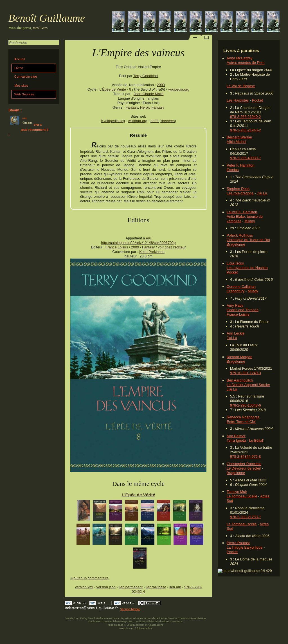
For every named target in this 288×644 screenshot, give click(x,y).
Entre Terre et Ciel (241, 422)
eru (149, 238)
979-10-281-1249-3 (246, 373)
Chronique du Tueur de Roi (248, 240)
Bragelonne (236, 244)
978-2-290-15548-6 (246, 405)
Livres (19, 68)
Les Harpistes (238, 100)
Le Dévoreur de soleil (244, 468)
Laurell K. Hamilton (242, 212)
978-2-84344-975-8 (246, 456)
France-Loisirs (238, 314)
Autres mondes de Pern (246, 63)
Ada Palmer (236, 436)
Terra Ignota (236, 440)
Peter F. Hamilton (240, 165)
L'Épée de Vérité (113, 89)
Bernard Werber (239, 137)
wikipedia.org (179, 89)
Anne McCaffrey (240, 58)
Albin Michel (236, 142)
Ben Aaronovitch (240, 380)
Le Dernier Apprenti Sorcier (248, 385)
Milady (250, 221)
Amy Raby (235, 305)
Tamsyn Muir (237, 492)
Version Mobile (130, 609)
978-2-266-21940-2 (246, 117)
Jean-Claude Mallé (149, 94)
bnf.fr (155, 121)
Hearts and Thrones (243, 310)
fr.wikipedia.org (113, 121)
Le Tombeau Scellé (242, 496)
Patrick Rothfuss (240, 235)
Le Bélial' (256, 440)
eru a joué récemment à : (28, 130)
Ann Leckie (236, 333)
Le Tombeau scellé (242, 524)
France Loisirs (117, 247)
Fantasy (132, 107)
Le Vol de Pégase (241, 86)
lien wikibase (156, 587)
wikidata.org (138, 121)
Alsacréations (155, 625)
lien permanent (131, 587)
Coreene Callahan (241, 287)
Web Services (24, 94)
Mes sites (21, 86)
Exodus (233, 170)
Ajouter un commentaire (89, 578)
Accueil (20, 59)
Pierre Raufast (238, 543)
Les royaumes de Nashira (247, 268)
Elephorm (139, 625)
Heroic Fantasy (152, 107)
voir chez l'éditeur (172, 247)
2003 (161, 85)
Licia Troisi (235, 263)
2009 (135, 247)
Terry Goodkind (146, 76)
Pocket (257, 100)
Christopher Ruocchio (244, 464)
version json (106, 587)
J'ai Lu (262, 193)
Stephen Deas (238, 189)
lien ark (175, 587)
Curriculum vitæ (26, 77)
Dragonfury (236, 291)
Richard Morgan (239, 357)
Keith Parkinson (152, 252)
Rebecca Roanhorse (243, 417)
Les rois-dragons (240, 193)
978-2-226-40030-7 (246, 158)
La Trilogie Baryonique (245, 547)
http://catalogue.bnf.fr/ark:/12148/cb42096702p (138, 243)
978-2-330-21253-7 (246, 517)
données (168, 121)
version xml (84, 587)
